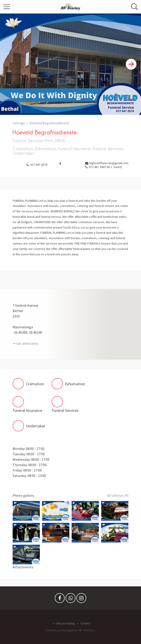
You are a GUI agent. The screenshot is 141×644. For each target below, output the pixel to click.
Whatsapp (70, 599)
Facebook (60, 599)
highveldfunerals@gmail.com (109, 163)
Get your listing (65, 623)
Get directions (27, 343)
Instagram (81, 599)
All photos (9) (118, 495)
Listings (19, 123)
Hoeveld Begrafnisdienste (49, 123)
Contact (85, 623)
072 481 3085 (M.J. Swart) (105, 167)
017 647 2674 (39, 165)
